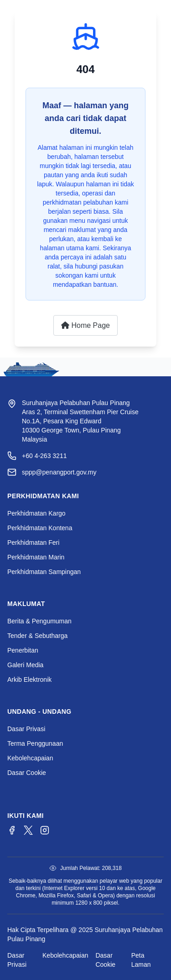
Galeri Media (25, 665)
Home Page (85, 325)
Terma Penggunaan (35, 743)
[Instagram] (45, 830)
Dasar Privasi (26, 729)
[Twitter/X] (28, 830)
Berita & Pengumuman (39, 621)
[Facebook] (12, 830)
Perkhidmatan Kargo (36, 513)
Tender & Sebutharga (37, 636)
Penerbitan (23, 650)
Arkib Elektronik (29, 680)
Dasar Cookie (27, 773)
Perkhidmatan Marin (36, 557)
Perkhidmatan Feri (33, 543)
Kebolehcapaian (30, 758)
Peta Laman (141, 960)
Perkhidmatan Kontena (40, 528)
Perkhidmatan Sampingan (44, 572)
